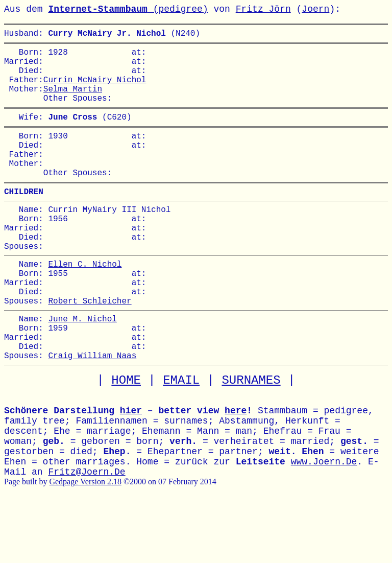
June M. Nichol (82, 369)
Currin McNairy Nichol (95, 89)
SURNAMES (251, 440)
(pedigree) (128, 9)
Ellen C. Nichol (85, 304)
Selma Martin (73, 101)
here (236, 470)
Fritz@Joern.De (87, 531)
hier (131, 470)
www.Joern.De (324, 521)
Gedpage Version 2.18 (85, 541)
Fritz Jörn (263, 9)
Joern (315, 9)
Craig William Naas (92, 414)
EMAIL (181, 440)
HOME (126, 440)
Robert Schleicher (90, 349)
